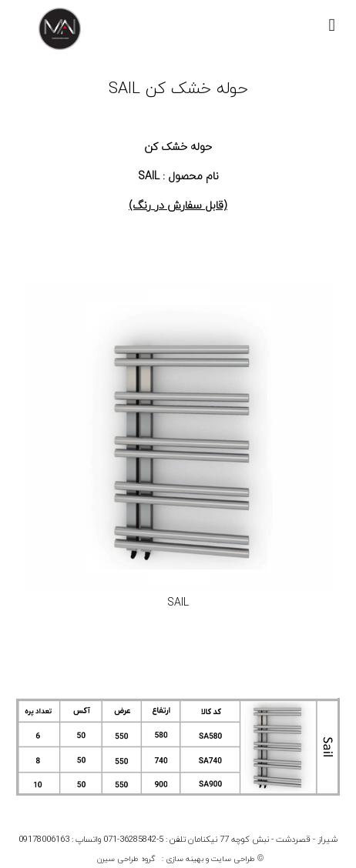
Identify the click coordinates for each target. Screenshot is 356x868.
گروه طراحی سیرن (126, 859)
